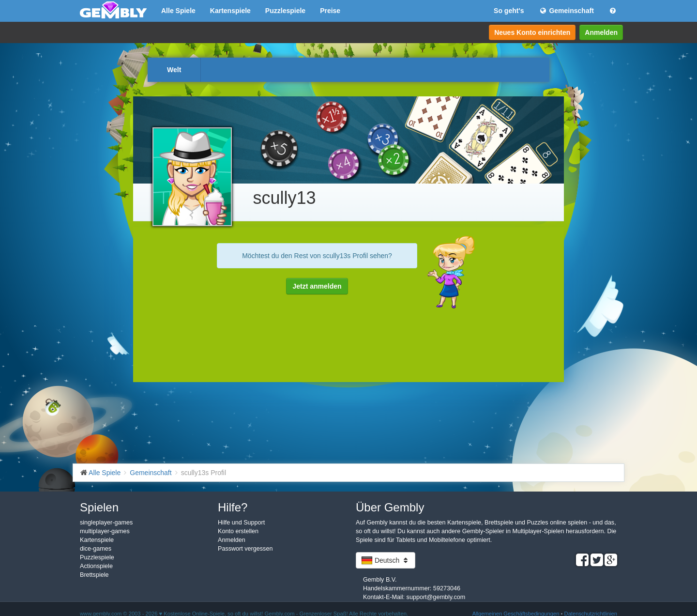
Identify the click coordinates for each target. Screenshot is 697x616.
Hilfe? (233, 507)
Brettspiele (94, 575)
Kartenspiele (230, 11)
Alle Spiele (178, 11)
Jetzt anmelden (317, 286)
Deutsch (386, 560)
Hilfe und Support (241, 523)
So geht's (509, 11)
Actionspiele (96, 566)
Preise (330, 11)
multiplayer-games (105, 531)
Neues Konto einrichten (532, 32)
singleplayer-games (106, 523)
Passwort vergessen (245, 549)
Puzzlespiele (285, 11)
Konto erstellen (238, 531)
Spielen (99, 507)
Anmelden (601, 32)
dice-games (96, 549)
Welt (174, 70)
